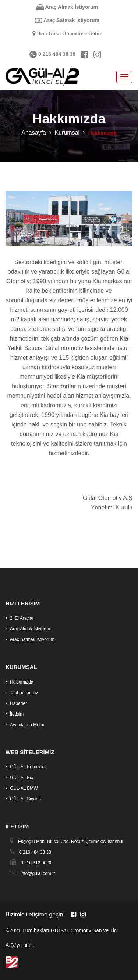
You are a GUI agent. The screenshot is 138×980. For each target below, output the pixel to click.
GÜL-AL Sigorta (25, 799)
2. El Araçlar (22, 618)
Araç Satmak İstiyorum (67, 20)
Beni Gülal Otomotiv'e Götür (68, 33)
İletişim (17, 714)
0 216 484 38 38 (52, 54)
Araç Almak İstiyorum (67, 7)
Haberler (18, 703)
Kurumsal (67, 133)
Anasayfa (34, 133)
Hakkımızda (22, 682)
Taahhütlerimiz (24, 693)
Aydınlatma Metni (27, 725)
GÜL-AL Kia (22, 778)
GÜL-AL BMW (24, 788)
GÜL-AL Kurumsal (28, 767)
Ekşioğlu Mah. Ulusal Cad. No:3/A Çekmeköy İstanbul (70, 842)
